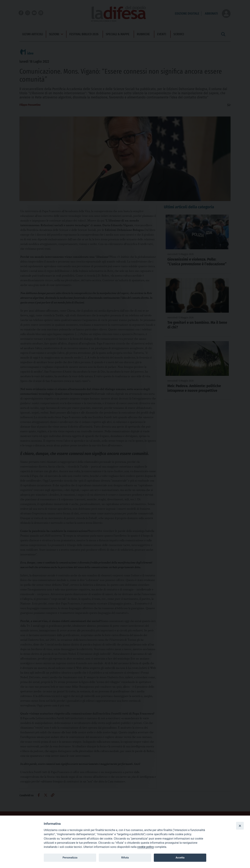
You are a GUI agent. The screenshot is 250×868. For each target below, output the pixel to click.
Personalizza (70, 858)
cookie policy (146, 847)
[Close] (240, 826)
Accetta (180, 858)
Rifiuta (125, 858)
